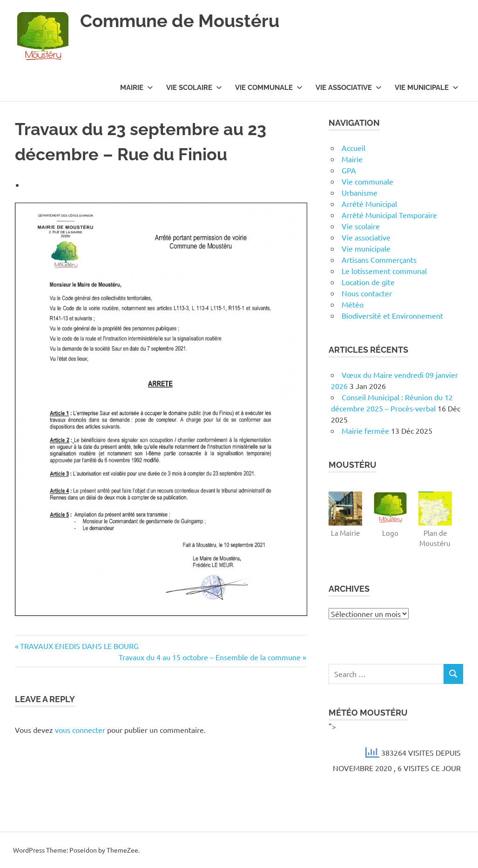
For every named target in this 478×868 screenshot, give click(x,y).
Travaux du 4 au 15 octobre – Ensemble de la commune (210, 657)
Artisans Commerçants (379, 260)
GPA (349, 170)
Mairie (137, 88)
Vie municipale (427, 88)
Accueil (353, 148)
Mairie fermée (365, 431)
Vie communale (269, 88)
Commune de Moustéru (180, 21)
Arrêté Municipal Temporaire (389, 215)
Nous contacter (367, 293)
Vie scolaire (194, 88)
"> (396, 749)
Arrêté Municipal (369, 204)
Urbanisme (360, 192)
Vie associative (349, 88)
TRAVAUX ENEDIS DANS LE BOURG (79, 646)
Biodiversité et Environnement (392, 315)
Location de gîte (368, 282)
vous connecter (80, 730)
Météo (353, 304)
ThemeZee (122, 850)
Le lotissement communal (384, 271)
